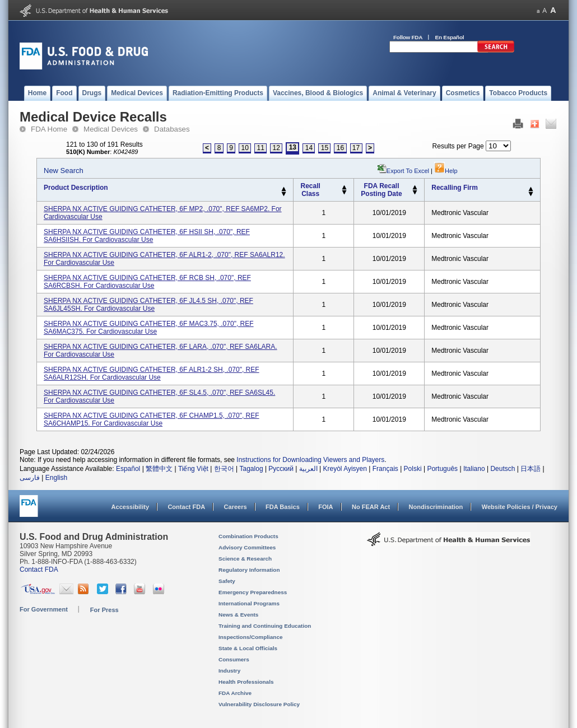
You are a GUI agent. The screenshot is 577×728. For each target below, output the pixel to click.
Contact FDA (186, 507)
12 (276, 148)
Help (446, 171)
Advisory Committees (247, 547)
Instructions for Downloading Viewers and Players (310, 460)
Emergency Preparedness (253, 592)
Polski (413, 469)
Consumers (234, 659)
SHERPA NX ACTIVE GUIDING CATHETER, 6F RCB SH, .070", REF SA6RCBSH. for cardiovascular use (147, 282)
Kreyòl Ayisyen (345, 469)
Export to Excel (408, 171)
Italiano (474, 469)
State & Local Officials (248, 648)
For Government (44, 609)
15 (325, 148)
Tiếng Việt (193, 469)
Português (442, 469)
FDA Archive (235, 693)
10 (245, 148)
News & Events (238, 615)
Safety (227, 581)
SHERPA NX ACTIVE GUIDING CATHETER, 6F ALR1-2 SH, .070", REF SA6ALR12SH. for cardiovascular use (152, 374)
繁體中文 (159, 469)
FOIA (325, 507)
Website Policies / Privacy (520, 507)
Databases (172, 129)
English (56, 478)
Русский (281, 469)
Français (385, 469)
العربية (308, 469)
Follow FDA (408, 37)
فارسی (30, 478)
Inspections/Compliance (251, 637)
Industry (229, 671)
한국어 (224, 469)
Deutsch (502, 469)
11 (261, 148)
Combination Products (248, 536)
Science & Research (245, 559)
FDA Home (49, 129)
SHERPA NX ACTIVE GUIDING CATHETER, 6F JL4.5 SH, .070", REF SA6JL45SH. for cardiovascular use (148, 305)
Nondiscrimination (436, 507)
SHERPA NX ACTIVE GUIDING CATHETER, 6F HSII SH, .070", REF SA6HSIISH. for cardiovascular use (147, 236)
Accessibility (130, 507)
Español (128, 469)
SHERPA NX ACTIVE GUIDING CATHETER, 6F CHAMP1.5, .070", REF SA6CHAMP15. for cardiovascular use (152, 419)
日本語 (531, 469)
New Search (64, 171)
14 (309, 148)
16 (340, 148)
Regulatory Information (249, 570)
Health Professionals (246, 682)
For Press (104, 610)
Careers (236, 507)
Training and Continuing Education (265, 626)
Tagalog (252, 469)
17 (356, 148)
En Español (450, 37)
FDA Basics (283, 507)
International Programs (249, 603)
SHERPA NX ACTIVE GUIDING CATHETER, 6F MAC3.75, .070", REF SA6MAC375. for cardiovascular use (149, 328)
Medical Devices (111, 129)
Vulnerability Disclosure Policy (259, 704)
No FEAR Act (371, 507)
